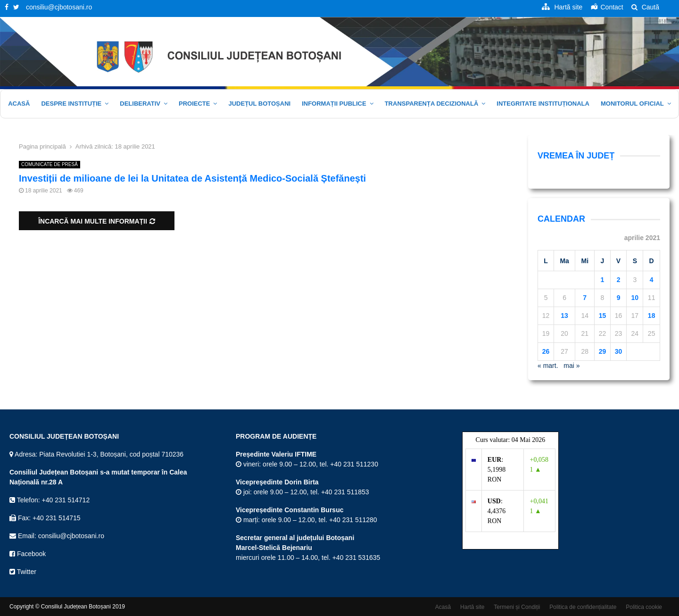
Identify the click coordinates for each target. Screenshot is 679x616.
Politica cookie (644, 607)
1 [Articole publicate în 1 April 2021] (603, 280)
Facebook (28, 554)
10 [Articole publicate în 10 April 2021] (635, 298)
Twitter (23, 572)
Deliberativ (140, 104)
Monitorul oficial (632, 104)
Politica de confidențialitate (583, 607)
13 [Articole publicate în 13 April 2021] (564, 316)
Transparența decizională (432, 104)
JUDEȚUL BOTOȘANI (259, 104)
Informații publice (334, 104)
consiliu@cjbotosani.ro (59, 7)
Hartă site (472, 607)
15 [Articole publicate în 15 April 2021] (603, 316)
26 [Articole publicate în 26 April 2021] (546, 351)
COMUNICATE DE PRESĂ (50, 164)
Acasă (19, 104)
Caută (645, 7)
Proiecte (194, 104)
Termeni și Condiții (517, 607)
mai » (571, 366)
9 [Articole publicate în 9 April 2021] (619, 298)
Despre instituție (71, 104)
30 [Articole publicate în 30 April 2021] (619, 351)
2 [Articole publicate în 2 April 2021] (619, 280)
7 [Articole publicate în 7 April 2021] (585, 298)
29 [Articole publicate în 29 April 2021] (603, 351)
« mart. (548, 366)
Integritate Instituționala (543, 104)
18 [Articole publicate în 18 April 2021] (652, 316)
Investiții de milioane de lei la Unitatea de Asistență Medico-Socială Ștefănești (192, 178)
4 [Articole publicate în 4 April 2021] (652, 280)
